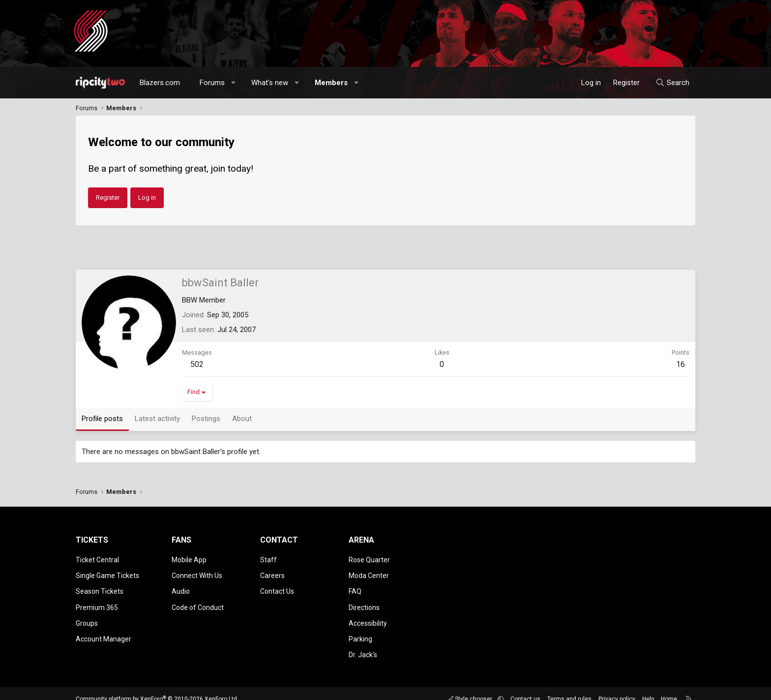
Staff (268, 559)
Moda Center (369, 573)
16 (681, 364)
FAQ (355, 587)
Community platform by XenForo (157, 688)
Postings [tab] (206, 419)
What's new (270, 83)
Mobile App (189, 559)
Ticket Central (97, 559)
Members (331, 83)
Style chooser (471, 688)
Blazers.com (160, 83)
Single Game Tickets (107, 573)
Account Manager (104, 630)
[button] (234, 83)
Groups (87, 615)
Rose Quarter (369, 559)
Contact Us (277, 587)
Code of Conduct (198, 602)
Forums (212, 83)
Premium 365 (97, 602)
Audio (181, 587)
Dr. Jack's (363, 644)
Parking (360, 630)
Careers (272, 573)
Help (648, 688)
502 (197, 364)
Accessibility (368, 615)
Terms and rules (569, 688)
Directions (364, 602)
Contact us (525, 688)
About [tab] (242, 419)
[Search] (672, 83)
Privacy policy (617, 688)
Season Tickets (100, 587)
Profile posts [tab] (102, 419)
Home (669, 688)
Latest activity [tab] (157, 419)
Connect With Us (197, 573)
